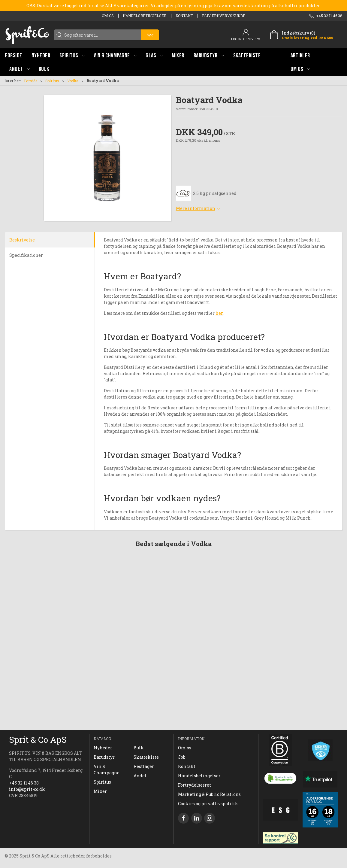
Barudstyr (104, 757)
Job (182, 757)
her (219, 313)
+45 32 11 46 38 (24, 783)
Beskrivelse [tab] (22, 240)
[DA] (27, 35)
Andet (140, 776)
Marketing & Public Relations (209, 794)
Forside (31, 81)
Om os (108, 16)
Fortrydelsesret (195, 785)
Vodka (73, 81)
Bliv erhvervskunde (224, 16)
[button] (72, 55)
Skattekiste (146, 757)
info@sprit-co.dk (27, 789)
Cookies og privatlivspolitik (208, 804)
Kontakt (184, 16)
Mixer (100, 791)
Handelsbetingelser (145, 16)
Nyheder (103, 748)
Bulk (139, 748)
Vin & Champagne (107, 769)
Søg (150, 35)
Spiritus (52, 81)
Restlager (144, 766)
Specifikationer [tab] (26, 255)
